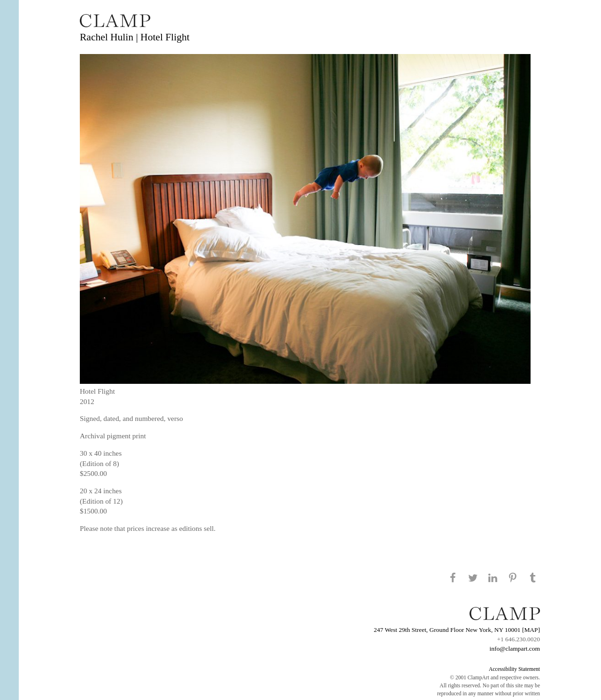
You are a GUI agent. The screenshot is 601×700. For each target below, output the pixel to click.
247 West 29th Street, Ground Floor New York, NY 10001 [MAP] (457, 630)
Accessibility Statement (514, 669)
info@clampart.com (515, 649)
